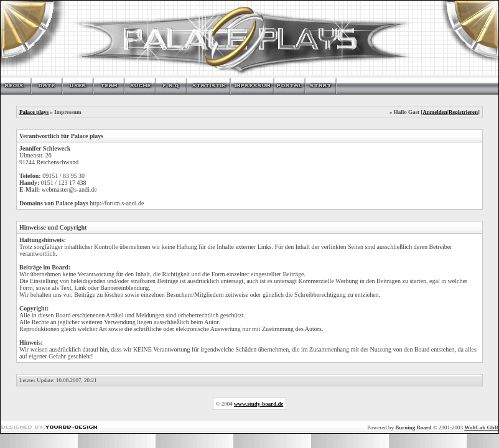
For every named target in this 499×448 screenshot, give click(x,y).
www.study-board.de (259, 404)
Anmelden (435, 112)
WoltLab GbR (481, 427)
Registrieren (463, 112)
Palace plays (34, 112)
